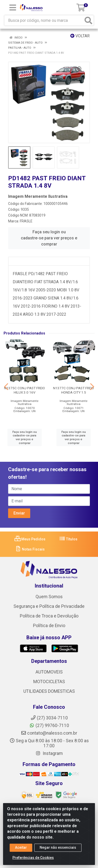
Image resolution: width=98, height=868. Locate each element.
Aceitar (21, 847)
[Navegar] (6, 387)
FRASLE (26, 221)
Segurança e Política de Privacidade (49, 606)
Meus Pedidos (30, 539)
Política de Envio (49, 626)
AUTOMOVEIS (49, 672)
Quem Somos (49, 597)
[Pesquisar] (88, 20)
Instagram (49, 753)
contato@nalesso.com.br (49, 733)
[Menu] (13, 8)
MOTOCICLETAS (49, 682)
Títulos (68, 539)
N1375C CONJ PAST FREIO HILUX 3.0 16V (24, 390)
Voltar (80, 36)
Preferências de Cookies (33, 858)
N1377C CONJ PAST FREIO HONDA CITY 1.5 (73, 390)
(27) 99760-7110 (49, 725)
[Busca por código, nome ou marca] (44, 20)
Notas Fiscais (30, 549)
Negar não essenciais (58, 847)
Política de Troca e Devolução (49, 616)
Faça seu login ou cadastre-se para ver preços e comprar (49, 238)
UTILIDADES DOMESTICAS (49, 691)
